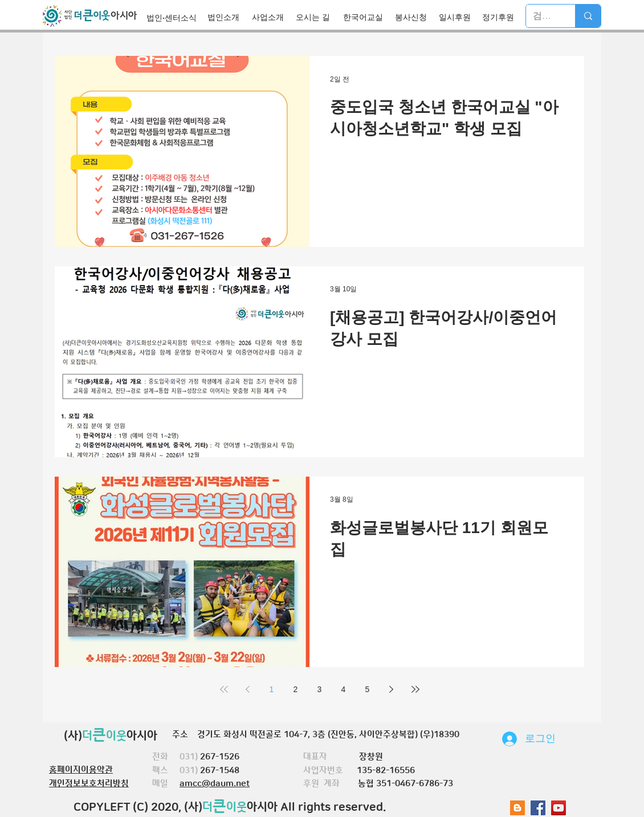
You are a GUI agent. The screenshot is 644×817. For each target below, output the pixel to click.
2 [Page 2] (296, 689)
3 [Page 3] (320, 689)
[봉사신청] (414, 17)
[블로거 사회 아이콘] (517, 808)
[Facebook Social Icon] (538, 808)
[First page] (224, 689)
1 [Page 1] (272, 689)
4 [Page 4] (344, 689)
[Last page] (415, 689)
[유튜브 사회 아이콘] (559, 808)
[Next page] (392, 689)
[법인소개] (227, 17)
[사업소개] (271, 17)
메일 (166, 784)
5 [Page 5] (368, 689)
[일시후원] (458, 17)
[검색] (542, 16)
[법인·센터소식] (174, 18)
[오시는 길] (316, 17)
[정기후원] (501, 17)
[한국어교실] (366, 17)
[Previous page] (248, 689)
